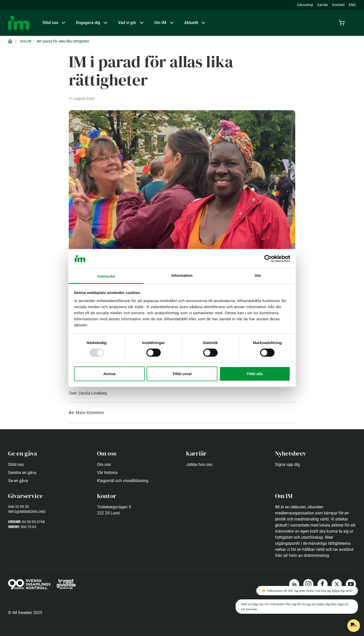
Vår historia (107, 473)
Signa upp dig (287, 464)
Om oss (104, 464)
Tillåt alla (255, 374)
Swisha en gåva (22, 473)
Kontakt (338, 5)
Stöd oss (16, 464)
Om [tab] (258, 275)
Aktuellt (26, 41)
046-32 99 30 (18, 507)
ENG (352, 5)
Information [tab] (182, 275)
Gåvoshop (305, 5)
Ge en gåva (18, 481)
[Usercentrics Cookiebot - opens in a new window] (268, 259)
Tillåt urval (182, 374)
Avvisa (109, 374)
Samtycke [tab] (106, 276)
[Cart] (343, 23)
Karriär (323, 5)
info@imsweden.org (27, 512)
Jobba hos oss (199, 464)
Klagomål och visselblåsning (123, 481)
